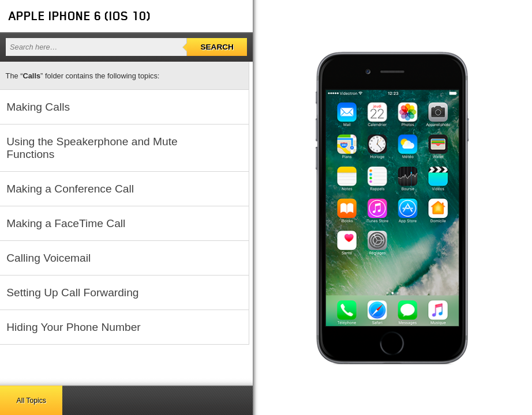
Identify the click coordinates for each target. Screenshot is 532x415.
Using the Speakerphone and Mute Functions (92, 148)
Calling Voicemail (48, 258)
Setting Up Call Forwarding (72, 293)
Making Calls (38, 107)
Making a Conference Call (70, 189)
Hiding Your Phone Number (74, 327)
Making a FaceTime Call (66, 223)
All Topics (31, 401)
